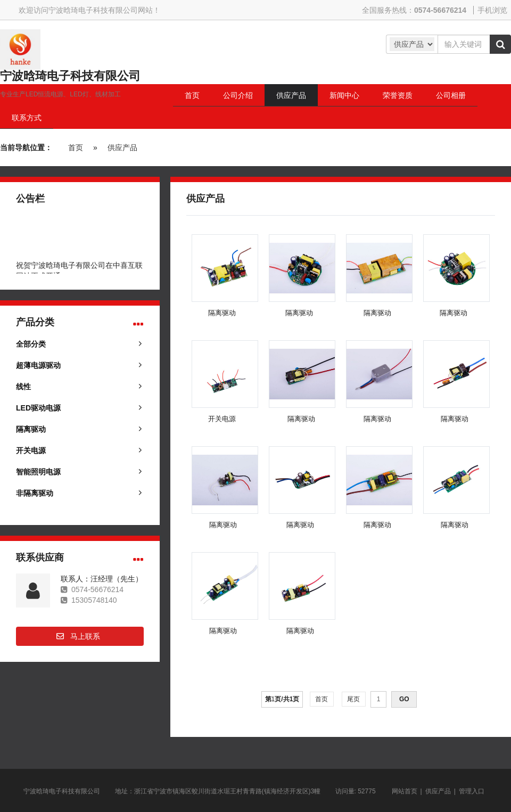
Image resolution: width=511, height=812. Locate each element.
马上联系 (85, 636)
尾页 (354, 699)
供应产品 (122, 147)
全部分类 (31, 344)
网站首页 (405, 791)
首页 (76, 147)
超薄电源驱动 (38, 365)
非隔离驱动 (35, 493)
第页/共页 (282, 699)
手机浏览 (492, 10)
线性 (23, 387)
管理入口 (472, 791)
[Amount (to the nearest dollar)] (464, 44)
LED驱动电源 (38, 408)
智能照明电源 (38, 472)
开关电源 (31, 450)
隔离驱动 (31, 429)
